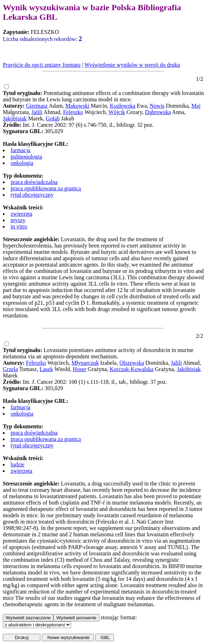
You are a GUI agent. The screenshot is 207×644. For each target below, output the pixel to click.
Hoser (80, 369)
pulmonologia (26, 157)
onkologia (22, 163)
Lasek (46, 369)
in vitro (19, 226)
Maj (196, 106)
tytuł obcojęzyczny (32, 195)
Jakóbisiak (15, 118)
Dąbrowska (158, 112)
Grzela (10, 369)
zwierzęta (21, 214)
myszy (18, 220)
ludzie (18, 464)
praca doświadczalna (34, 182)
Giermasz (37, 106)
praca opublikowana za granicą (46, 188)
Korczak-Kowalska (132, 369)
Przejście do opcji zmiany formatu (42, 65)
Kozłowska (123, 106)
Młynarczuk (85, 363)
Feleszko (73, 112)
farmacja (21, 150)
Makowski (77, 106)
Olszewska (131, 363)
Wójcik (117, 112)
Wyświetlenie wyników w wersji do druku (132, 65)
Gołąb (53, 118)
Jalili (37, 112)
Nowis (157, 106)
